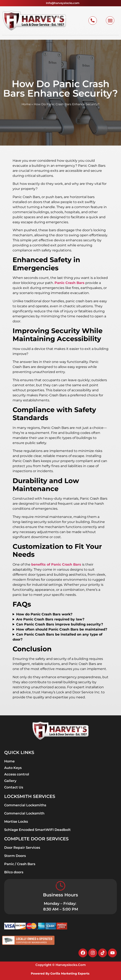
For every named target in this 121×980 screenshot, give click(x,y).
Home (26, 104)
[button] (110, 21)
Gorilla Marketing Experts (70, 973)
